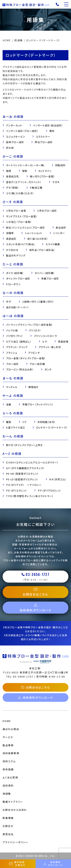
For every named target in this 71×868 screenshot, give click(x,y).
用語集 (7, 794)
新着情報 (8, 818)
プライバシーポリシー (15, 842)
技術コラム (9, 761)
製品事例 (8, 745)
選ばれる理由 (11, 729)
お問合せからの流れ (15, 810)
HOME (7, 721)
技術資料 (8, 786)
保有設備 (8, 769)
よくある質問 (10, 777)
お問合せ (8, 826)
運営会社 (8, 834)
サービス (8, 737)
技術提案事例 (11, 753)
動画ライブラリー (13, 802)
